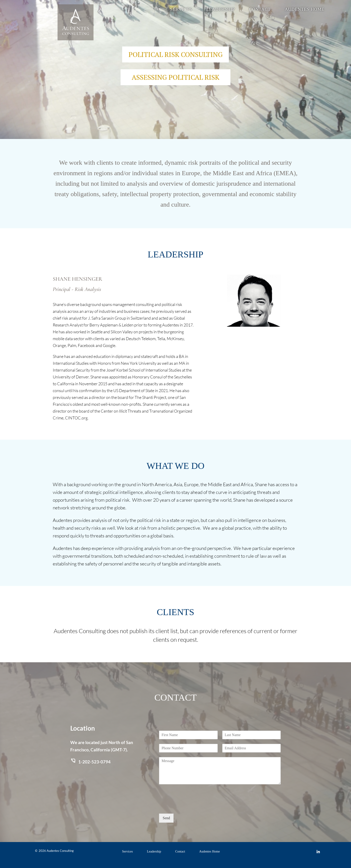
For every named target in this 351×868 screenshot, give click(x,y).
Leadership (221, 10)
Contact (260, 10)
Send (166, 818)
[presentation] (194, 806)
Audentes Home (305, 10)
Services (181, 10)
